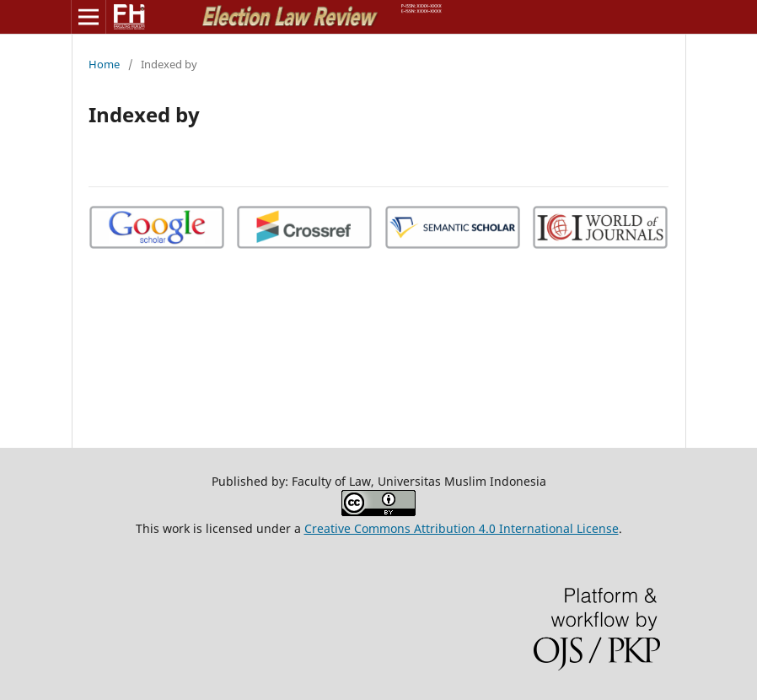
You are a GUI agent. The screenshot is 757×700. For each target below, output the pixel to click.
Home (104, 64)
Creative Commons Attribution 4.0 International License (462, 528)
